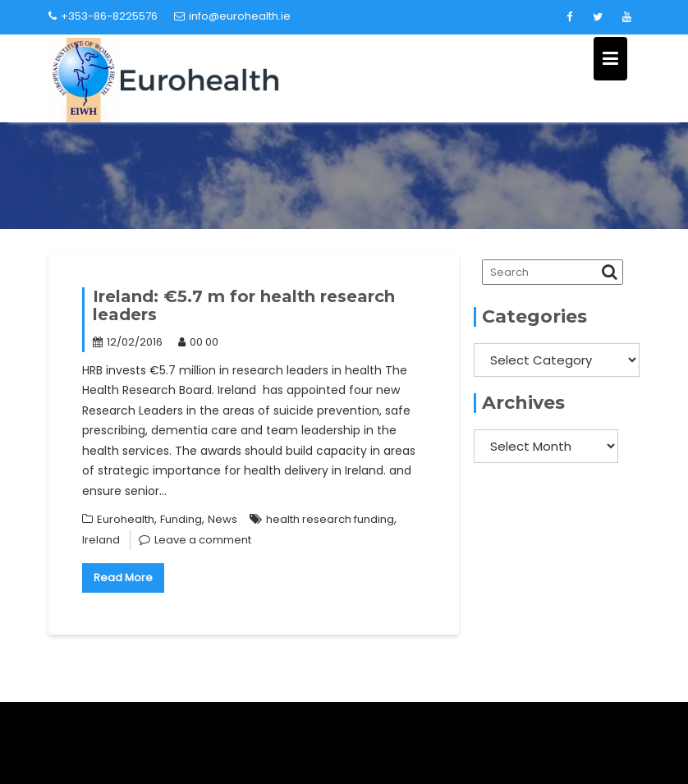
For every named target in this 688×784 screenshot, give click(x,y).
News (222, 519)
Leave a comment (203, 540)
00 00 (198, 342)
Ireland (101, 540)
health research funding (330, 519)
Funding (181, 519)
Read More (123, 578)
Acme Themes (590, 732)
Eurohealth (126, 519)
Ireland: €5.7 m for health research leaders (244, 305)
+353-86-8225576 (103, 16)
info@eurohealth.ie (232, 16)
